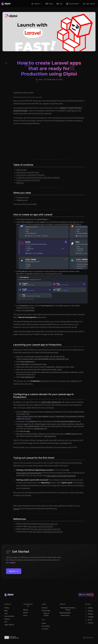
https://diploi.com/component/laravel (61, 476)
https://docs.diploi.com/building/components (45, 529)
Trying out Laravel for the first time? (28, 180)
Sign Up (14, 571)
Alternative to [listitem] (28, 605)
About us (45, 608)
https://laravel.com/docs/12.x (48, 524)
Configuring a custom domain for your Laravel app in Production (38, 177)
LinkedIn (91, 617)
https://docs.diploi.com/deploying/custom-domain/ (46, 532)
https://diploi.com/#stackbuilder (29, 473)
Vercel (25, 615)
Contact (63, 604)
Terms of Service (46, 614)
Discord (16, 509)
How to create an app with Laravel (28, 172)
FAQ (6, 622)
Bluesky (91, 614)
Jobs (6, 613)
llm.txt (44, 623)
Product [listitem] (8, 604)
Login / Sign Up (89, 4)
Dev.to (90, 620)
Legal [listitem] (44, 604)
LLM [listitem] (43, 620)
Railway (26, 610)
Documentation (73, 4)
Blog (59, 4)
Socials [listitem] (88, 604)
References (20, 183)
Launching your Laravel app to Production (30, 175)
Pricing (49, 4)
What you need (21, 170)
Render (26, 613)
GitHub (90, 608)
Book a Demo (65, 615)
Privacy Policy (46, 611)
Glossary (7, 619)
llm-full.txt (45, 629)
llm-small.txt (46, 626)
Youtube (91, 623)
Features (37, 4)
